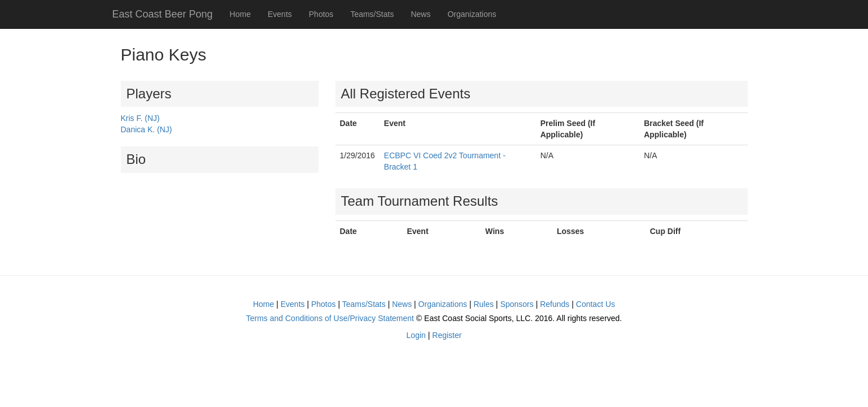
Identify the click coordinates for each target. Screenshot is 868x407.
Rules (483, 304)
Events (280, 14)
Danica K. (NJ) (147, 129)
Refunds (555, 304)
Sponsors (517, 304)
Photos (321, 14)
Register (447, 335)
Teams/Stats (372, 14)
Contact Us (596, 304)
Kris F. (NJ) (140, 118)
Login (416, 335)
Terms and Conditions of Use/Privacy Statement (330, 318)
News (420, 14)
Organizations (472, 14)
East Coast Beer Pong (163, 14)
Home (240, 14)
